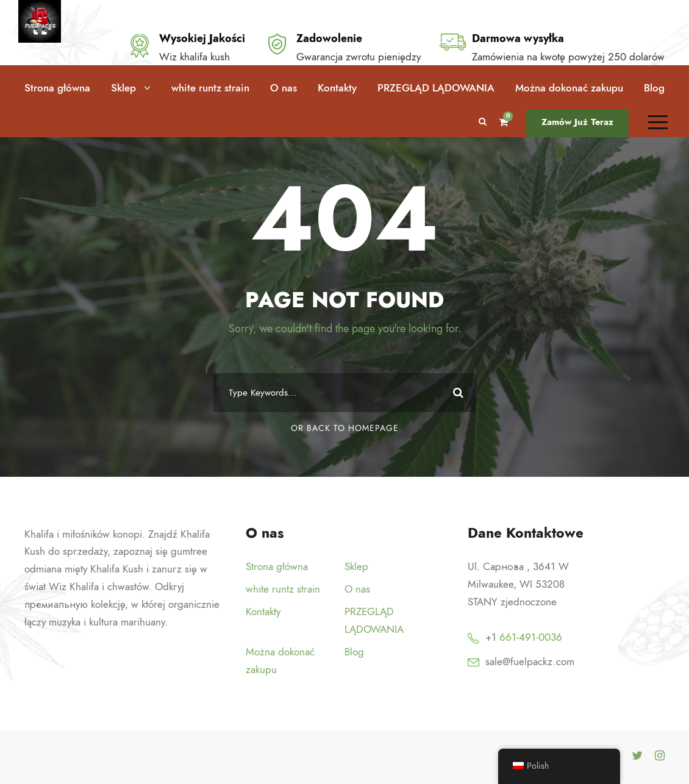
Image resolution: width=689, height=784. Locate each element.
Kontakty (337, 88)
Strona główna (57, 88)
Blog (654, 88)
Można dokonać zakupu (569, 88)
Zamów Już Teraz (577, 122)
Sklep (123, 88)
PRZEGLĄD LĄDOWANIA (436, 88)
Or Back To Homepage (345, 428)
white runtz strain (210, 88)
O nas (284, 88)
